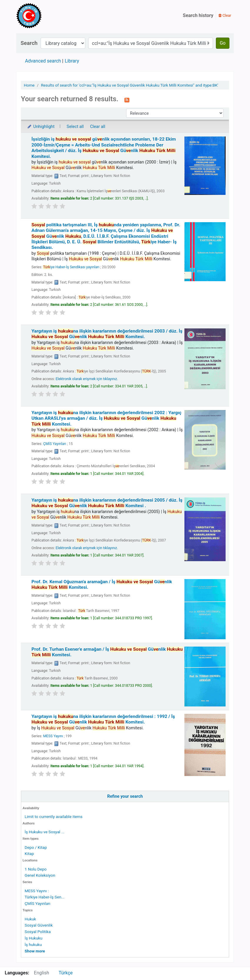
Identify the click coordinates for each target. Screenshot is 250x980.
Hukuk (30, 919)
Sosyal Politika (38, 932)
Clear (225, 15)
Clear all (98, 127)
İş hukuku (33, 944)
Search (29, 43)
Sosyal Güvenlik (39, 925)
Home (29, 85)
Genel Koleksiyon (40, 875)
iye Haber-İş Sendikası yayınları (71, 267)
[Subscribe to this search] (127, 99)
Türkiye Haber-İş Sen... (45, 897)
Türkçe (66, 973)
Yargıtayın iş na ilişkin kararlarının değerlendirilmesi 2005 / (107, 503)
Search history (198, 15)
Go (223, 43)
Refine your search (125, 796)
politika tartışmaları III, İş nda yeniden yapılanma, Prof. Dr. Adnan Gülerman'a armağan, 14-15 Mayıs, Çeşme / (106, 236)
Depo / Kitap (36, 847)
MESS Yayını (53, 736)
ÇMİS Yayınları (37, 903)
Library (72, 61)
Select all (75, 127)
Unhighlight (41, 127)
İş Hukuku (34, 938)
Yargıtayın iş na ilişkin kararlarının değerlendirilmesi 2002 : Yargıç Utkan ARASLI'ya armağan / (106, 418)
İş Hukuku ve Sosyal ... (45, 832)
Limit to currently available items (54, 817)
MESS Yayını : (37, 891)
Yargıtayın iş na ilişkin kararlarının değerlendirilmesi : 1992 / (103, 719)
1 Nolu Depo (36, 869)
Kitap (29, 854)
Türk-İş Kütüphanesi (46, 16)
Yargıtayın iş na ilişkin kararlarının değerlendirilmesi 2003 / (107, 334)
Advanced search (43, 61)
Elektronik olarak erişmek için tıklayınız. (87, 379)
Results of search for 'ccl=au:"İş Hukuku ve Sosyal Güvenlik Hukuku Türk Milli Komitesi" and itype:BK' (130, 85)
